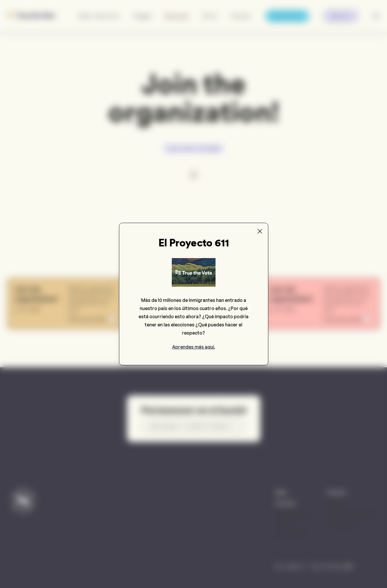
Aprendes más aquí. (194, 347)
